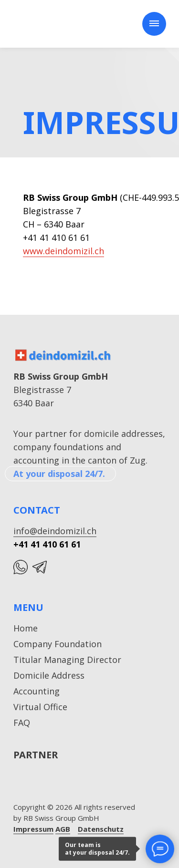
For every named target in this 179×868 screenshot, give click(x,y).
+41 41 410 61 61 (47, 544)
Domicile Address (49, 675)
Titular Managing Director (67, 660)
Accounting (37, 691)
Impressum (33, 829)
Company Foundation (58, 644)
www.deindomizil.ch (63, 251)
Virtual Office (40, 707)
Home (26, 628)
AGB (63, 829)
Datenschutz (101, 829)
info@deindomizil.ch (55, 531)
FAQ (22, 723)
